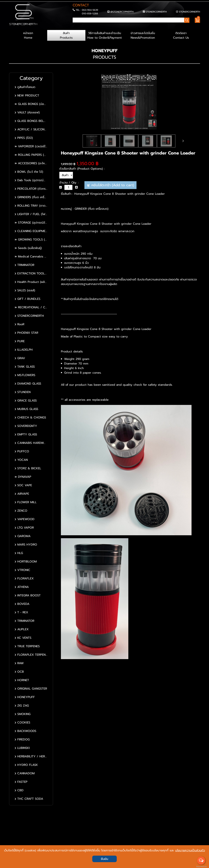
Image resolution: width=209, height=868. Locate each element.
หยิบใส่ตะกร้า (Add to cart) (111, 185)
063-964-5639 (90, 10)
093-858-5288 (90, 14)
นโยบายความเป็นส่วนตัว (190, 850)
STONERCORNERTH (156, 12)
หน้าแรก (28, 35)
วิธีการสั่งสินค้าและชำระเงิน (104, 35)
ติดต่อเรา (181, 35)
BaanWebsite (201, 867)
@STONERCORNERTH (122, 12)
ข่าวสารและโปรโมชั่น (143, 35)
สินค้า (66, 35)
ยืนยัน (104, 859)
